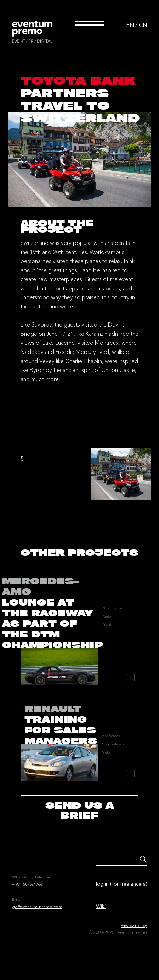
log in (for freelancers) (121, 884)
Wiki (101, 906)
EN (130, 25)
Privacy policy (134, 926)
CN (143, 25)
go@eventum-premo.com (37, 907)
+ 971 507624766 (27, 884)
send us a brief (80, 810)
